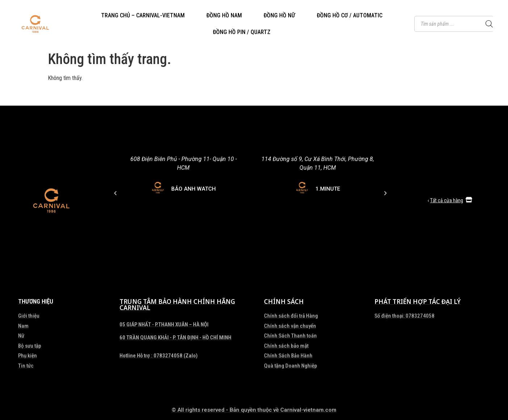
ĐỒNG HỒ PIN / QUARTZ (242, 32)
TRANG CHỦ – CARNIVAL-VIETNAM (143, 15)
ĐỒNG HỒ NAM (224, 15)
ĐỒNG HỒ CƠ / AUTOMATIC (350, 15)
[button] (189, 282)
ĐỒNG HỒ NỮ (279, 15)
